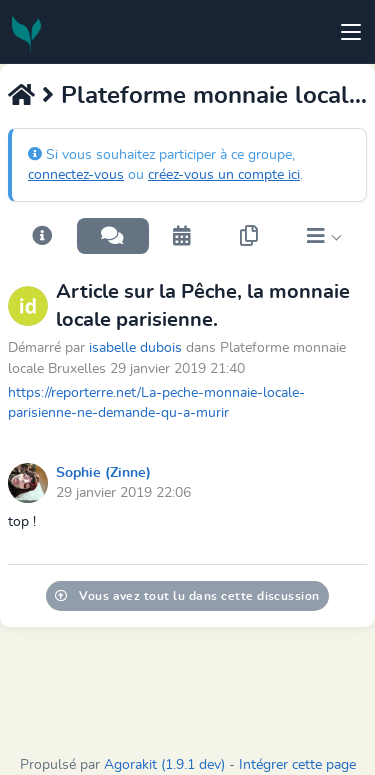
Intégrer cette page (297, 765)
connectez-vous (76, 175)
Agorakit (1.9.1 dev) (164, 765)
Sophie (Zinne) (103, 473)
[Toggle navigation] (351, 32)
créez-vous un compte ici (224, 175)
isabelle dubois (135, 347)
